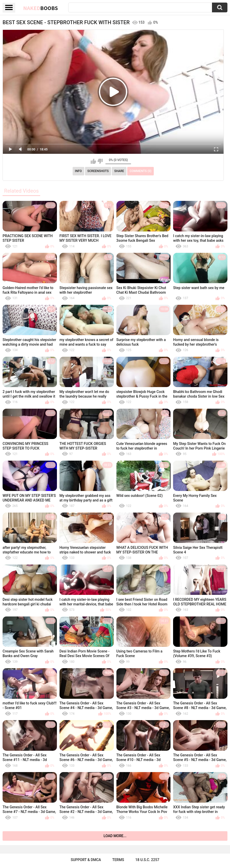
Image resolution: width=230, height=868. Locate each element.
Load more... (115, 836)
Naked (41, 8)
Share (119, 171)
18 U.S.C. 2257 (147, 860)
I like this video (93, 161)
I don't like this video (100, 161)
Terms (118, 860)
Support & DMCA (86, 860)
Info (78, 171)
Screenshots (98, 171)
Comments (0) (140, 171)
